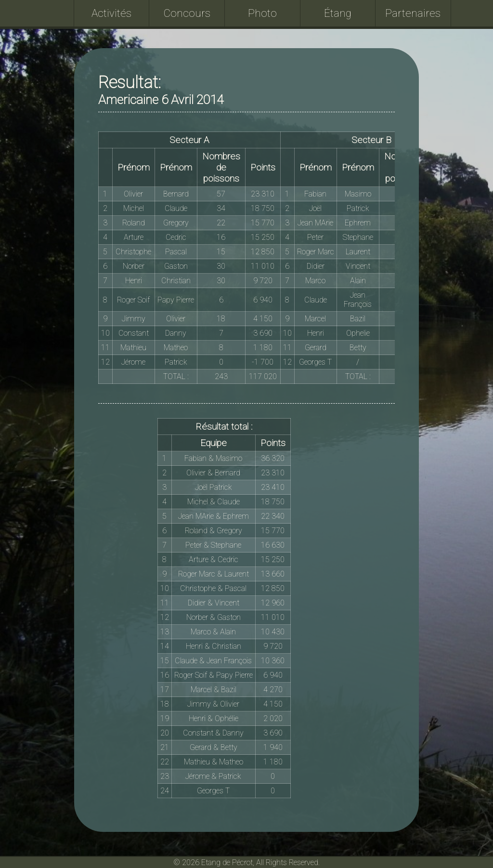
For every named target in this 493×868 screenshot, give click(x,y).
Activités (111, 13)
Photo (262, 13)
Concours (187, 13)
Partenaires (413, 13)
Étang (338, 13)
